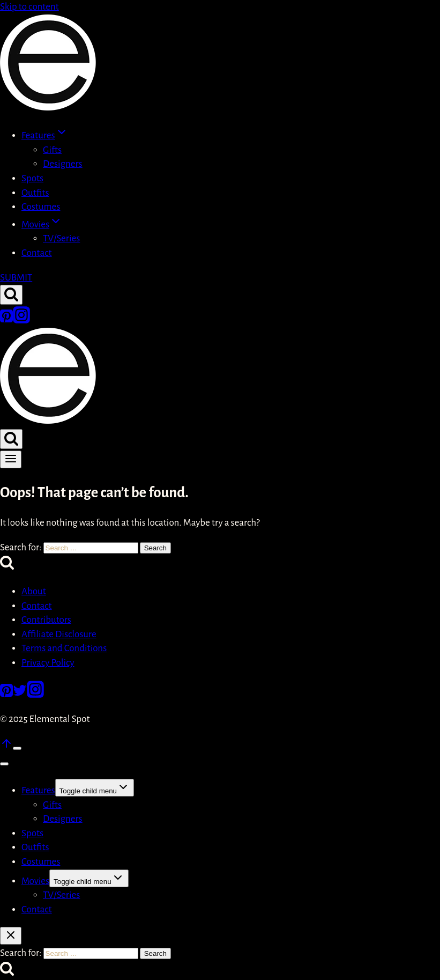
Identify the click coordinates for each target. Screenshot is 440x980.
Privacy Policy (48, 663)
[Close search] (11, 936)
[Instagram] (21, 320)
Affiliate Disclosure (59, 634)
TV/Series (61, 238)
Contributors (46, 620)
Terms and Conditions (64, 648)
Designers (63, 164)
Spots (32, 178)
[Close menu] (4, 764)
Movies (35, 881)
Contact (37, 253)
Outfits (35, 193)
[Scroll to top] (6, 747)
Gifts (52, 150)
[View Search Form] (11, 295)
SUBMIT (16, 278)
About (34, 591)
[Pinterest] (6, 320)
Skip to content (29, 7)
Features (38, 790)
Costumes (41, 207)
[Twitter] (20, 695)
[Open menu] (11, 459)
